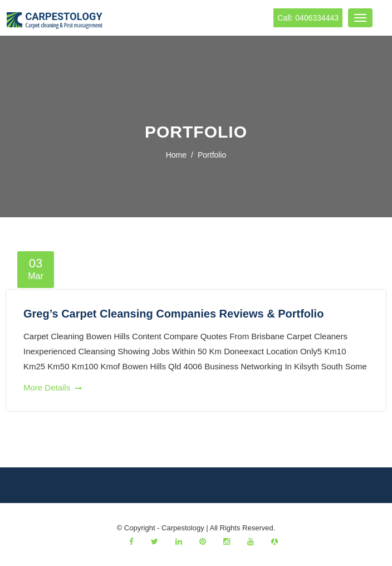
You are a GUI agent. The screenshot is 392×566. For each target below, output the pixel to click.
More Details (53, 387)
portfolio (212, 155)
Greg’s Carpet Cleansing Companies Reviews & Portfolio (173, 314)
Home (176, 155)
